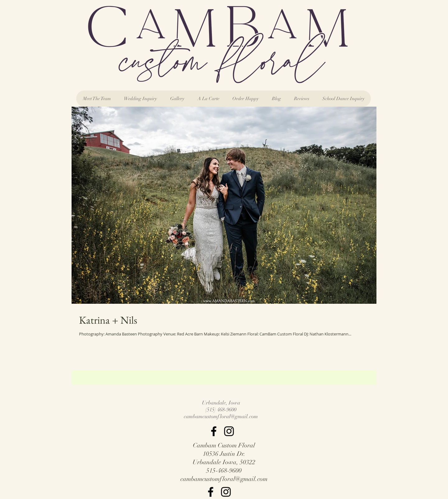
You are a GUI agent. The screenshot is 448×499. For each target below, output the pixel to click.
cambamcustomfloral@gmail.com (221, 416)
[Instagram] (229, 431)
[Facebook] (214, 431)
